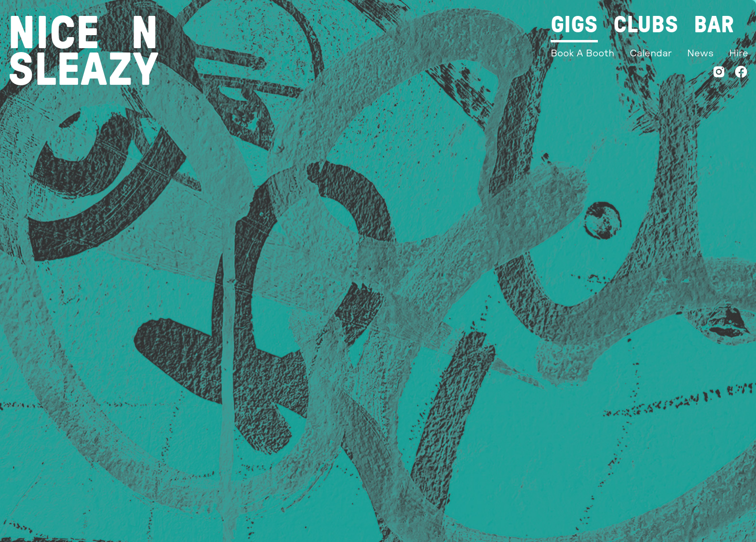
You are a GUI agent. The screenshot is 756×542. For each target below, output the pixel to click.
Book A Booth (582, 53)
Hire (739, 53)
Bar (714, 25)
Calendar (651, 53)
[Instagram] (719, 74)
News (700, 53)
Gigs (574, 25)
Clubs (646, 25)
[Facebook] (741, 74)
